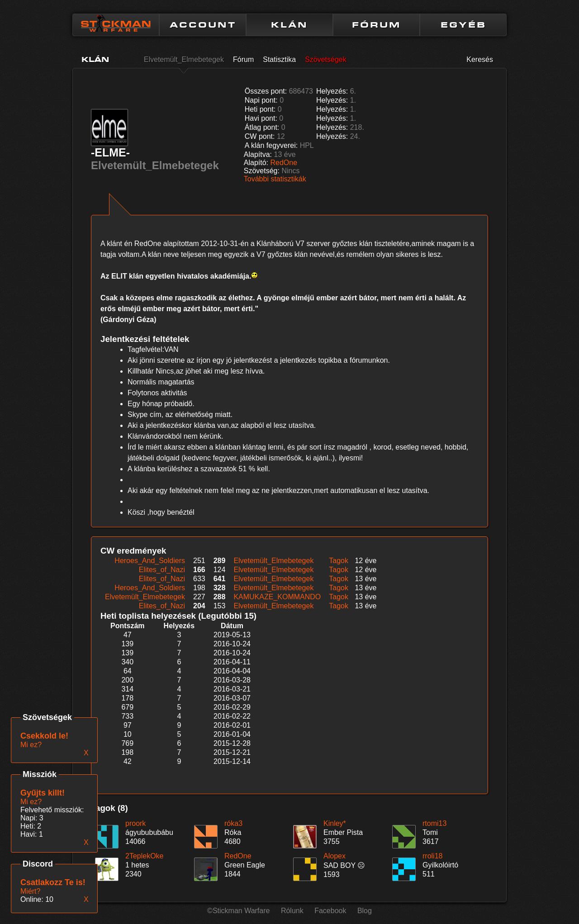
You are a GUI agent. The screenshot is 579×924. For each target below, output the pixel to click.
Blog (365, 911)
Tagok (339, 561)
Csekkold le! (44, 736)
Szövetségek (326, 59)
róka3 (233, 823)
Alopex (335, 856)
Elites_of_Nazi (162, 570)
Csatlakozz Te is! (53, 882)
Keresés (480, 59)
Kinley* (335, 823)
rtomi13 (434, 823)
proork (135, 823)
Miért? (30, 891)
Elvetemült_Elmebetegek (184, 59)
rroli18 (432, 856)
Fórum (243, 59)
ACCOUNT (203, 25)
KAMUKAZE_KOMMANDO (277, 597)
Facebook (330, 911)
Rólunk (292, 911)
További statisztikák (275, 179)
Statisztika (279, 59)
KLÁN (289, 25)
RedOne (284, 163)
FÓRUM (376, 25)
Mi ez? (31, 802)
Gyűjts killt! (43, 793)
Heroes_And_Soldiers (150, 561)
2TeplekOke (145, 856)
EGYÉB (463, 25)
